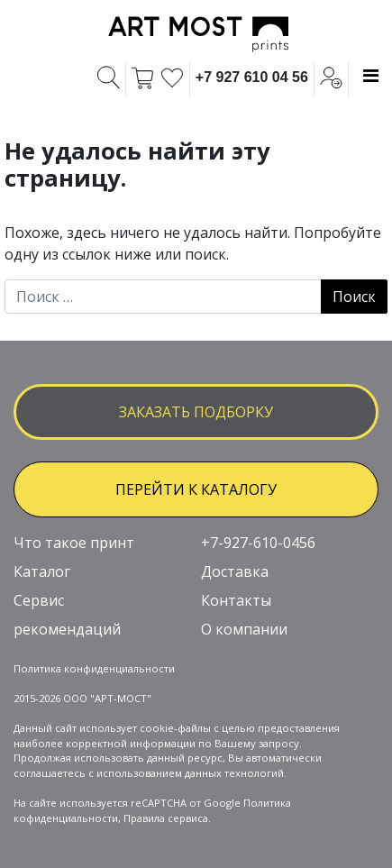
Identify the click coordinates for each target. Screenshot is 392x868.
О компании (244, 629)
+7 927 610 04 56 (252, 77)
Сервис (39, 600)
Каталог (42, 571)
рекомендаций (67, 629)
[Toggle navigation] (371, 76)
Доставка (235, 571)
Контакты (236, 600)
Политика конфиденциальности (94, 668)
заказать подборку (196, 412)
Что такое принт (74, 543)
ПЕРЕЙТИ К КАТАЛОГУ (196, 489)
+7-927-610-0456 (258, 543)
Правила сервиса (166, 818)
